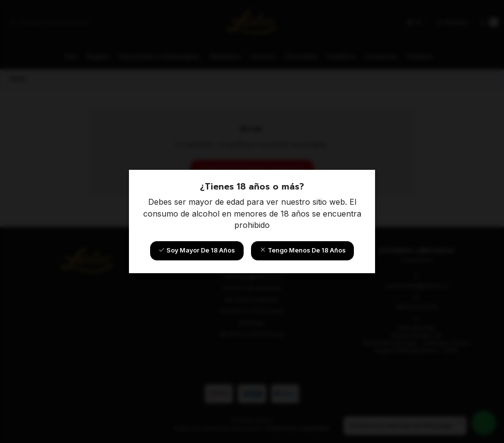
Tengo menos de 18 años (303, 250)
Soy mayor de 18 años (197, 250)
